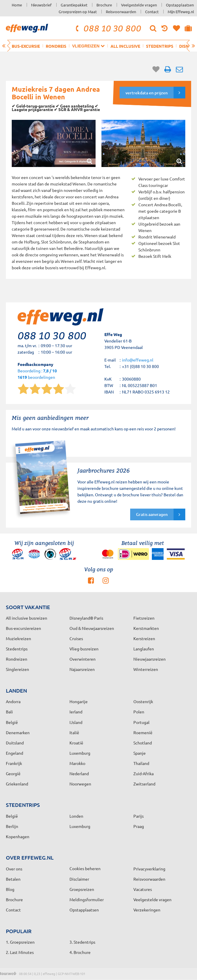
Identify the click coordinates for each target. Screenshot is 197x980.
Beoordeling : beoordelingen (37, 374)
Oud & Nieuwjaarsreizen (92, 628)
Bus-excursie (26, 46)
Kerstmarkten (146, 628)
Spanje (140, 753)
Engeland (15, 753)
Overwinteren (83, 659)
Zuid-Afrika (143, 773)
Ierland (76, 712)
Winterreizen (146, 669)
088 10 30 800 (108, 28)
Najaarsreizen (82, 669)
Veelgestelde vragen (139, 5)
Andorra (13, 701)
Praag (139, 826)
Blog (10, 889)
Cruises (76, 638)
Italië (74, 732)
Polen (139, 712)
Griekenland (17, 784)
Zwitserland (144, 784)
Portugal (141, 722)
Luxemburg (80, 753)
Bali (9, 712)
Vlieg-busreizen (84, 649)
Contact (152, 12)
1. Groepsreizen (20, 942)
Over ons (14, 869)
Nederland (79, 773)
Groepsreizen (82, 889)
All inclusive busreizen (27, 618)
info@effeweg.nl (138, 360)
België (12, 722)
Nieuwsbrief (41, 5)
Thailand (141, 763)
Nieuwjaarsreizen (150, 659)
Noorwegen (80, 784)
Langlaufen (144, 649)
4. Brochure (80, 952)
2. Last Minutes (20, 952)
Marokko (77, 763)
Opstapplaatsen (180, 5)
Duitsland (15, 743)
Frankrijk (14, 763)
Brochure (104, 5)
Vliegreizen (88, 46)
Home (17, 5)
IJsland (76, 722)
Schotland (143, 743)
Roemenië (143, 732)
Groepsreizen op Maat (78, 12)
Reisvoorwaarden (121, 12)
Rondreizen (17, 659)
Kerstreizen (144, 638)
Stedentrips (160, 46)
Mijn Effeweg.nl (181, 12)
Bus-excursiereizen (23, 628)
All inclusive (125, 46)
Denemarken (18, 732)
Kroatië (76, 743)
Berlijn (12, 826)
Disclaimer (79, 879)
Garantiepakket (74, 5)
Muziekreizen (18, 638)
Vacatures (143, 889)
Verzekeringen (147, 910)
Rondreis (56, 46)
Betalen (13, 879)
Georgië (13, 773)
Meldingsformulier (87, 899)
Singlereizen (17, 669)
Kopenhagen (18, 836)
